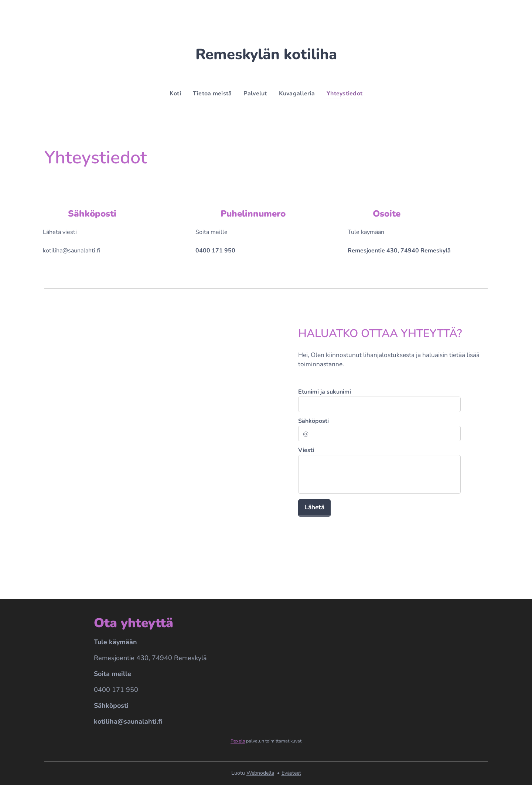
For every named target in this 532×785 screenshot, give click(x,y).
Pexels (238, 741)
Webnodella (260, 773)
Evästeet (291, 773)
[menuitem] (174, 94)
